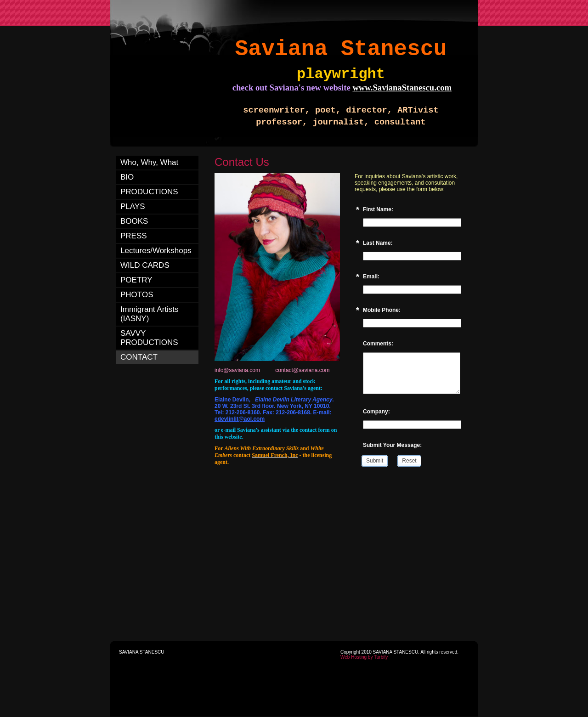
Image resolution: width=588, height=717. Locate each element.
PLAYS (133, 206)
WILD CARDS (145, 265)
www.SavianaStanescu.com (402, 88)
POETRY (136, 280)
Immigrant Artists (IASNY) (150, 314)
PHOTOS (137, 295)
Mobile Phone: (382, 310)
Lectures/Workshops (156, 251)
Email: (371, 277)
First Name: (378, 209)
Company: (376, 412)
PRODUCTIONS (149, 192)
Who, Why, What (149, 162)
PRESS (134, 236)
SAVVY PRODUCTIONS (149, 338)
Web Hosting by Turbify (364, 657)
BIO (127, 177)
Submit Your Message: (392, 445)
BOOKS (134, 221)
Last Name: (378, 243)
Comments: (378, 344)
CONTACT (139, 357)
